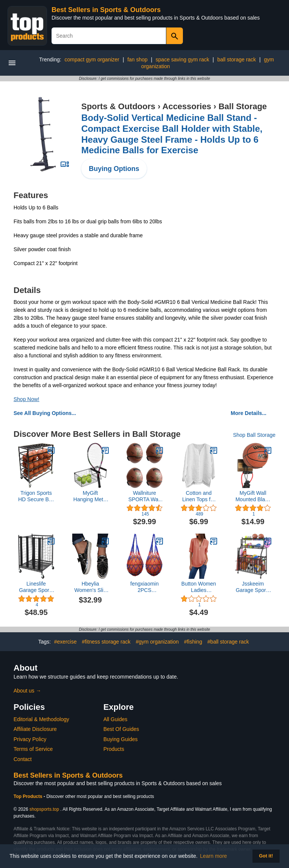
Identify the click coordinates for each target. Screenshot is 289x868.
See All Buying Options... (45, 413)
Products (114, 749)
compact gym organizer (92, 59)
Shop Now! (26, 399)
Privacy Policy (30, 739)
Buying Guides (121, 739)
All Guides (116, 719)
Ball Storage (243, 106)
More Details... (249, 413)
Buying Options (114, 169)
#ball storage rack (228, 642)
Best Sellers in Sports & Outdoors (106, 10)
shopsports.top (44, 809)
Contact (23, 759)
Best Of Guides (121, 729)
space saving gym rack (183, 59)
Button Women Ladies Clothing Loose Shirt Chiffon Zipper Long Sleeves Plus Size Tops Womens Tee (198, 587)
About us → (27, 691)
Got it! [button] (266, 856)
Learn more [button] (214, 856)
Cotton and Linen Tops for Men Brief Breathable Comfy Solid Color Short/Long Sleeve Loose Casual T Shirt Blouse (199, 496)
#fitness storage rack (106, 642)
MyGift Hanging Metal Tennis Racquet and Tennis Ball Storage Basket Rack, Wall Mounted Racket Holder (90, 496)
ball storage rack (237, 59)
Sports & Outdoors (118, 106)
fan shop (137, 59)
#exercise (65, 642)
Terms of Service (33, 749)
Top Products (29, 796)
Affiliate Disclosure (35, 729)
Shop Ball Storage (254, 435)
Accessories (187, 106)
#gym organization (157, 642)
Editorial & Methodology (41, 719)
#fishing (193, 642)
